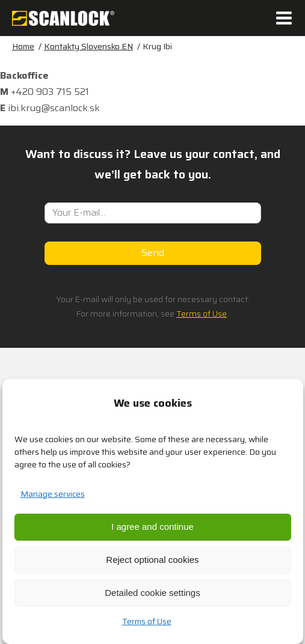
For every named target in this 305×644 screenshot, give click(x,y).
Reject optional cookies (152, 560)
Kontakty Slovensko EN (88, 46)
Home (23, 46)
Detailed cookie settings (152, 593)
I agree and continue (152, 527)
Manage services (53, 494)
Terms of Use (147, 621)
